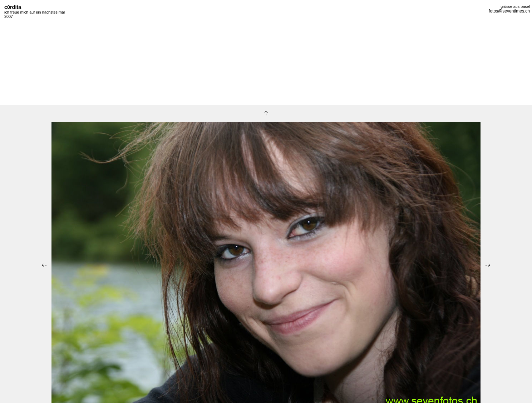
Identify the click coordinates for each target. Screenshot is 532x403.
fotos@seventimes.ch (509, 11)
